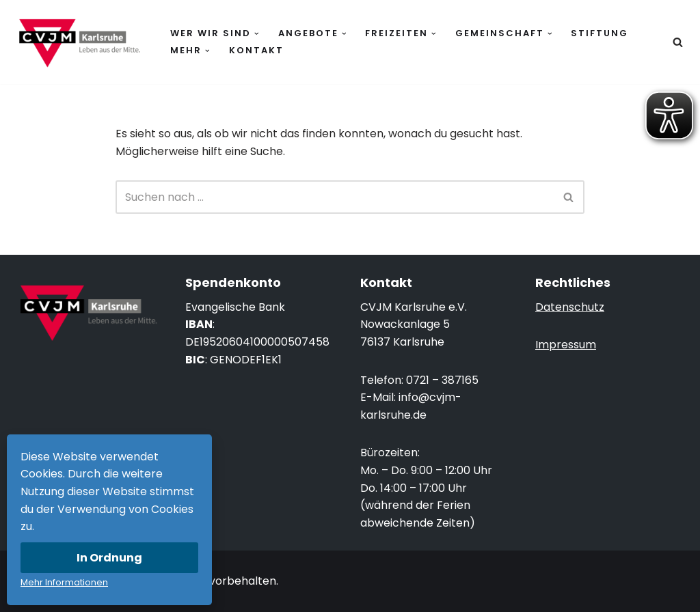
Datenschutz (570, 307)
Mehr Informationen (64, 582)
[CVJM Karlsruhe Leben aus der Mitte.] (79, 42)
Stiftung (600, 33)
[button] (257, 34)
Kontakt (256, 50)
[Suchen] (678, 42)
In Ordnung (109, 558)
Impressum (566, 345)
